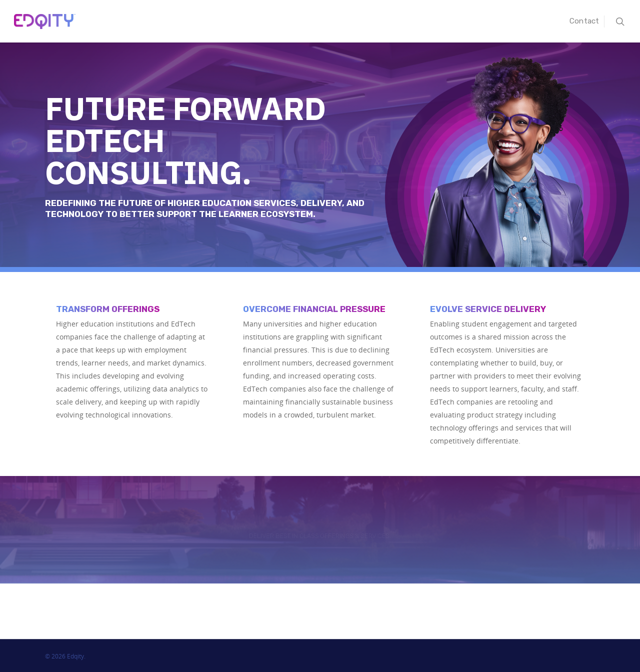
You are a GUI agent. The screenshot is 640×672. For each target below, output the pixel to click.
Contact (584, 21)
